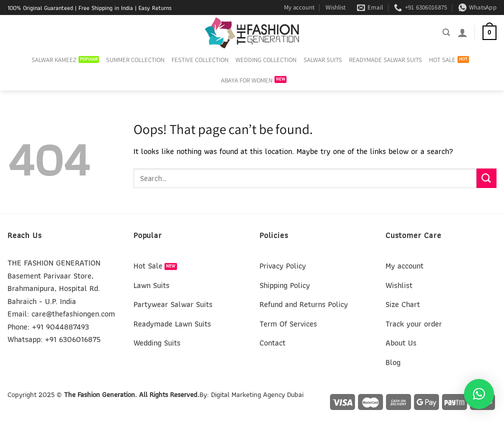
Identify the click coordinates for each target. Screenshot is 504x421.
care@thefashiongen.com (73, 314)
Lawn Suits (151, 285)
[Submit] (486, 178)
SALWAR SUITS (323, 60)
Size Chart (403, 304)
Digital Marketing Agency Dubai (257, 394)
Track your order (414, 324)
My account (299, 7)
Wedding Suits (157, 343)
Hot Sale (148, 266)
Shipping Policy (285, 285)
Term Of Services (288, 324)
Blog (393, 362)
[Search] (446, 32)
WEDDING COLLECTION (266, 60)
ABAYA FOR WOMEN (247, 80)
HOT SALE (442, 60)
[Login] (462, 32)
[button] (479, 394)
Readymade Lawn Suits (172, 324)
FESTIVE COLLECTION (200, 60)
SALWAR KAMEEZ (54, 60)
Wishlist (335, 7)
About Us (401, 343)
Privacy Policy (283, 266)
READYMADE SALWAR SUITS (385, 60)
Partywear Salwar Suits (173, 304)
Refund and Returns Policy (304, 304)
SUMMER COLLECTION (135, 60)
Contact (272, 343)
